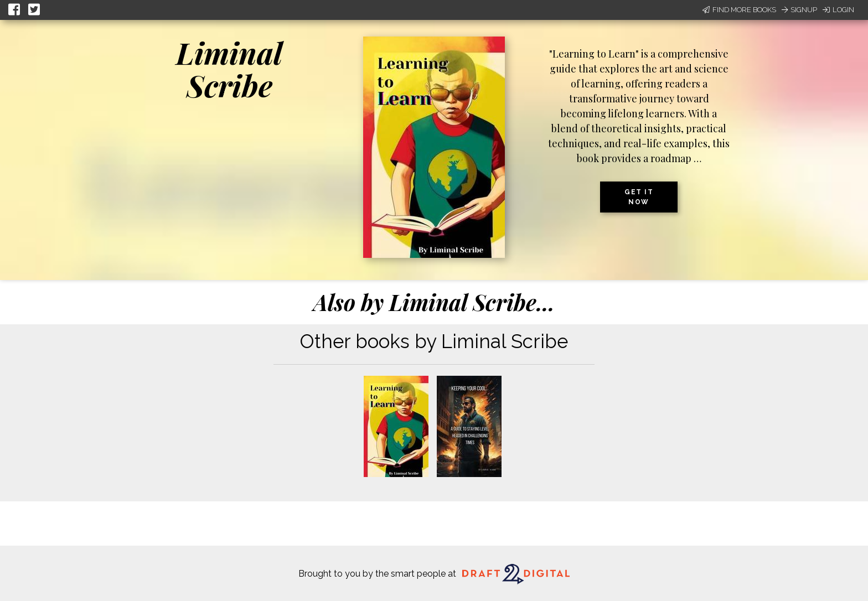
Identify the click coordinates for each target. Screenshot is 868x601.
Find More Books (739, 10)
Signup (799, 10)
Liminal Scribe (229, 69)
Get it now (639, 197)
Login (838, 10)
